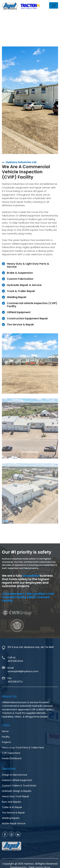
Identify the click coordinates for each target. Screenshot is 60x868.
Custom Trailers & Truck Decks (19, 786)
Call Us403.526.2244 (15, 659)
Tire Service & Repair (13, 813)
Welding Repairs (11, 818)
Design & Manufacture (15, 775)
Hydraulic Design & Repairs (17, 791)
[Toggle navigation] (54, 5)
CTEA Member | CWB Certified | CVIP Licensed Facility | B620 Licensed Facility (28, 597)
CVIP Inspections (11, 753)
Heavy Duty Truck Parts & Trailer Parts (23, 748)
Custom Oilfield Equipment (17, 780)
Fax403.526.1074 (15, 680)
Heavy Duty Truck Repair (16, 796)
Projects (6, 742)
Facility (6, 737)
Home (5, 731)
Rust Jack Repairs (12, 802)
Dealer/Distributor (12, 758)
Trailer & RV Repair (12, 807)
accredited (31, 576)
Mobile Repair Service (14, 823)
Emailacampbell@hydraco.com (23, 670)
